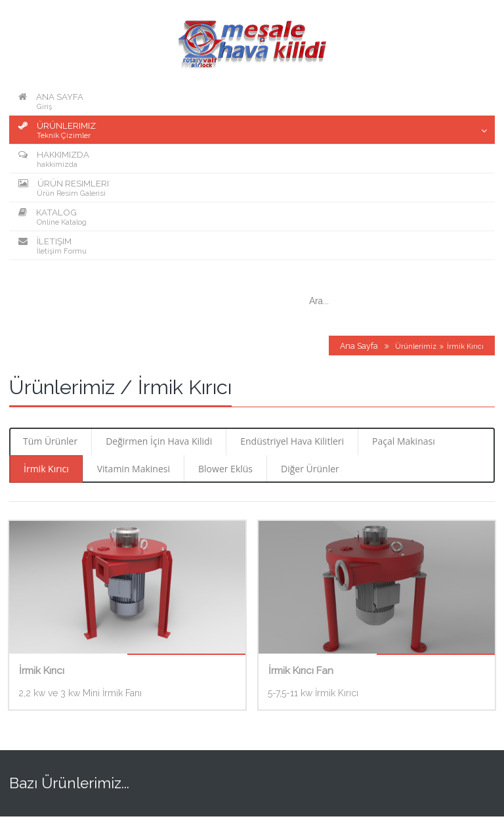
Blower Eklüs (225, 469)
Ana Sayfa (359, 346)
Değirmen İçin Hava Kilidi (159, 441)
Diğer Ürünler (310, 469)
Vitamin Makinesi (134, 469)
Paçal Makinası (404, 441)
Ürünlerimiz (416, 346)
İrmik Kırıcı (46, 469)
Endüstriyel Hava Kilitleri (292, 441)
